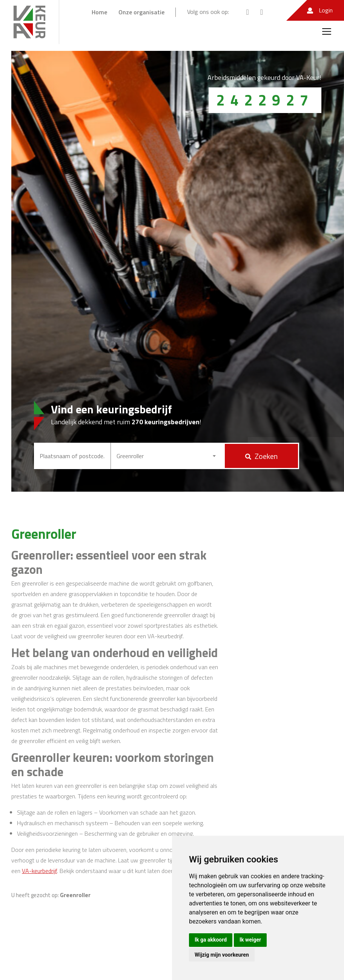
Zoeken (261, 456)
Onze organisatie (141, 12)
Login (320, 10)
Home (99, 12)
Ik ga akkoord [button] (211, 940)
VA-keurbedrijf (39, 871)
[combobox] (167, 456)
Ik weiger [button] (250, 940)
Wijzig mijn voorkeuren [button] (222, 955)
